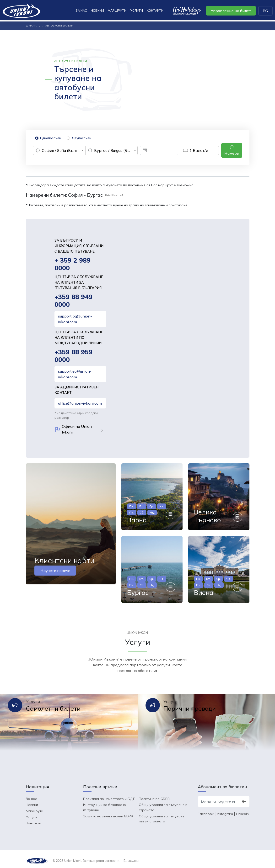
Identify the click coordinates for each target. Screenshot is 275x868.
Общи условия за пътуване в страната (163, 804)
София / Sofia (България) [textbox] (64, 150)
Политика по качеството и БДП (109, 796)
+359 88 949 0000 (74, 301)
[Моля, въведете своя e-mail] (218, 799)
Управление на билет (231, 11)
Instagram (225, 811)
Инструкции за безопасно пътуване (105, 804)
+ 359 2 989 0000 (73, 264)
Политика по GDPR (154, 796)
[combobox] (59, 150)
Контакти (155, 11)
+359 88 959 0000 (74, 357)
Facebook (206, 811)
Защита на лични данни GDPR (108, 813)
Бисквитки (132, 857)
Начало (33, 26)
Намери (232, 150)
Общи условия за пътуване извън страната (162, 815)
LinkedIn (242, 811)
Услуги (137, 11)
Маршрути (117, 11)
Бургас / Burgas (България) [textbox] (116, 150)
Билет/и (194, 150)
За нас (81, 11)
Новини (97, 11)
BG (265, 11)
